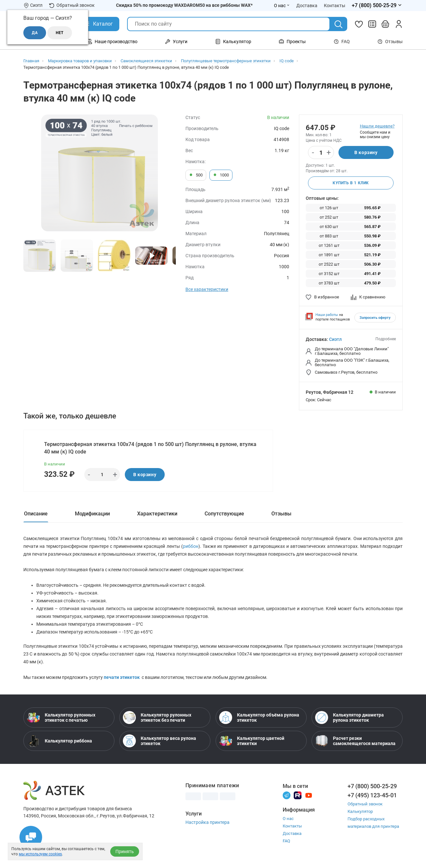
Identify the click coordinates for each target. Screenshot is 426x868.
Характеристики (157, 514)
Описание (36, 514)
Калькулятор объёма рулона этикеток (259, 717)
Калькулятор (360, 811)
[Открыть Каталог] (98, 24)
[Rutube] (298, 795)
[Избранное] (359, 24)
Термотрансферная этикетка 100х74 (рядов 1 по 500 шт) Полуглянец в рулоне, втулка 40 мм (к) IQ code (150, 448)
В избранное (322, 297)
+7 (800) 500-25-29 (372, 786)
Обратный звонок (72, 5)
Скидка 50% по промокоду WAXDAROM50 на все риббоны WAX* (184, 5)
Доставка (292, 833)
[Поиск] (338, 24)
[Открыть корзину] (385, 24)
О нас (288, 819)
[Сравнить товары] (372, 24)
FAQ (342, 42)
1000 (221, 175)
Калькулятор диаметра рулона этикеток (349, 717)
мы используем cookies (40, 854)
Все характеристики (207, 289)
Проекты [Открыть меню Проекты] (292, 42)
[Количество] (321, 153)
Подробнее (386, 339)
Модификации (92, 514)
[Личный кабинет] (399, 24)
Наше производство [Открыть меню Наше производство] (112, 42)
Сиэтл (335, 339)
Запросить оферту (375, 318)
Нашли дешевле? (377, 126)
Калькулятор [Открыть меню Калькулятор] (233, 42)
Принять (125, 851)
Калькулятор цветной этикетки (252, 741)
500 (196, 175)
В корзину (366, 152)
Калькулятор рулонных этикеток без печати (157, 717)
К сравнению (368, 297)
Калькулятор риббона (59, 741)
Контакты (292, 826)
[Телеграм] (287, 795)
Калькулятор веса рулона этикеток (160, 741)
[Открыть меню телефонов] (377, 6)
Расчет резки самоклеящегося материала (355, 741)
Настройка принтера (207, 822)
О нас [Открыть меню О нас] (282, 6)
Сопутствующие (224, 514)
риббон (191, 546)
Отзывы (390, 42)
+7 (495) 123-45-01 (372, 795)
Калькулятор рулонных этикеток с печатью (61, 717)
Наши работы (327, 315)
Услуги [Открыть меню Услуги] (176, 42)
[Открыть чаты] (31, 837)
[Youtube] (309, 795)
